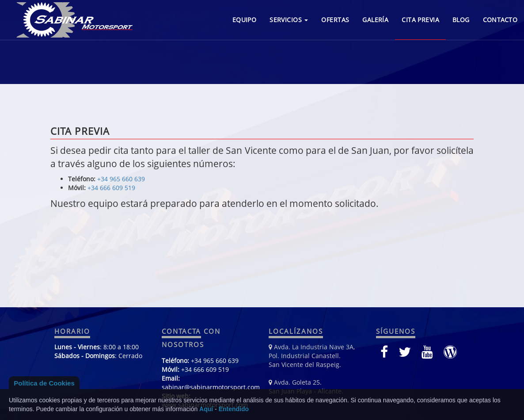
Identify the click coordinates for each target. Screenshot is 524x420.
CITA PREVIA (420, 20)
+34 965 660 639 (121, 179)
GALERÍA (375, 20)
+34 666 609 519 (111, 188)
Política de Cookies (44, 383)
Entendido (234, 409)
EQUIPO (245, 20)
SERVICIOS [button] (289, 20)
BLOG (461, 20)
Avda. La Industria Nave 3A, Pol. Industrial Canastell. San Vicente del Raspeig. (312, 356)
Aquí (206, 409)
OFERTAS (335, 20)
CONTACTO (500, 20)
